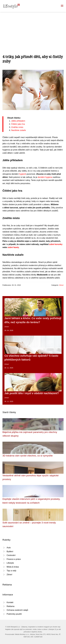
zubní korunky (56, 244)
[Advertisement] (33, 30)
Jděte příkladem (18, 121)
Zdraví (61, 285)
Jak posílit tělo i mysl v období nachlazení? (32, 393)
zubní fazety (13, 247)
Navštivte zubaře (18, 130)
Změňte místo (17, 127)
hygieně (22, 174)
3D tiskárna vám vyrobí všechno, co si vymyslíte (28, 456)
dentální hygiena (45, 177)
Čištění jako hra (18, 124)
